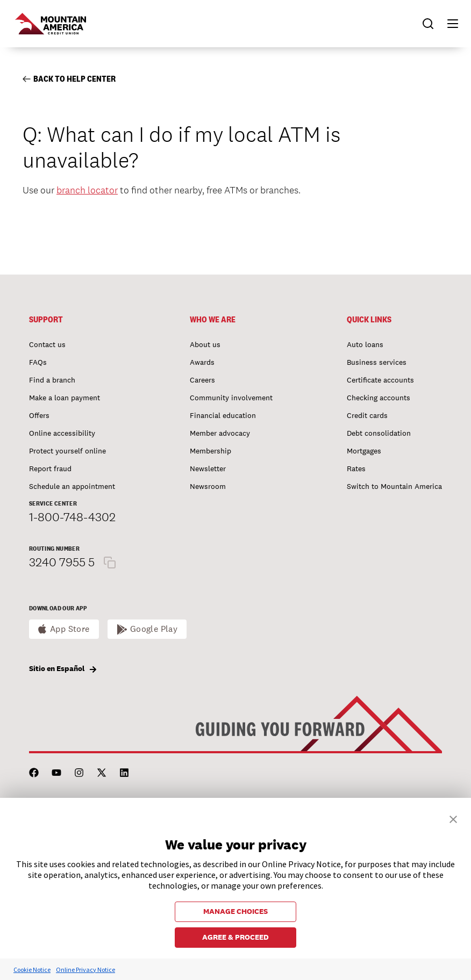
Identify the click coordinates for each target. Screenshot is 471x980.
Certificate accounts (380, 380)
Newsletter (208, 469)
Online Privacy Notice (85, 970)
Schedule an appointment (72, 486)
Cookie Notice (32, 970)
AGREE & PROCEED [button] (236, 937)
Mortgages (364, 451)
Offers (39, 415)
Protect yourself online (67, 451)
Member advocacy (220, 433)
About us (205, 344)
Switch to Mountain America (394, 486)
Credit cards (367, 415)
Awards (202, 362)
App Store (70, 629)
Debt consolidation (379, 433)
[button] (448, 24)
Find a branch (52, 380)
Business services (377, 362)
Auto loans (365, 344)
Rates (356, 469)
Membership (210, 451)
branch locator (87, 190)
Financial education (223, 415)
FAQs (38, 362)
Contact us (47, 344)
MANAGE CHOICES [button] (236, 911)
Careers (202, 380)
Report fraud (50, 469)
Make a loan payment (65, 398)
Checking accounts (379, 398)
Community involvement (231, 398)
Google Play (154, 629)
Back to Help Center (69, 79)
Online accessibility (62, 433)
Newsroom (208, 486)
